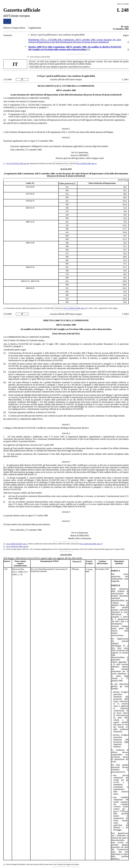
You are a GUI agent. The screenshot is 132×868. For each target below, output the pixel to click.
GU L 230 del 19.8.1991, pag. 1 (17, 544)
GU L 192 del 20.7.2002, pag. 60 (17, 546)
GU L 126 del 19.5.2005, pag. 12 (75, 308)
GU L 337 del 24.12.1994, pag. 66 (18, 164)
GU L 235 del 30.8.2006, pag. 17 (91, 544)
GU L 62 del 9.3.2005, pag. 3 (86, 164)
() (15, 107)
